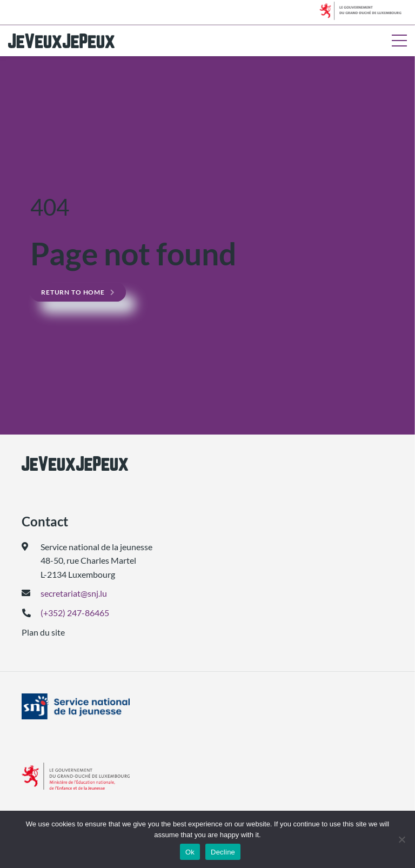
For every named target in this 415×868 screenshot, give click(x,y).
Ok (190, 852)
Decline (223, 852)
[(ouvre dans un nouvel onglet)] (207, 706)
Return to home (73, 292)
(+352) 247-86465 (75, 613)
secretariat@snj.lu (74, 593)
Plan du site (43, 632)
